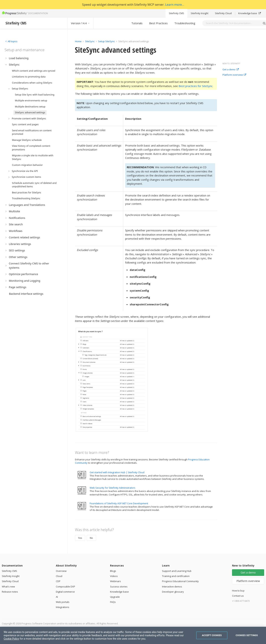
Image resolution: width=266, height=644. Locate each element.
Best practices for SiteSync (196, 86)
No (91, 538)
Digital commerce (65, 592)
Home (78, 41)
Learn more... (175, 4)
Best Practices (158, 23)
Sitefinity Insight (199, 13)
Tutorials (137, 23)
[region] (133, 635)
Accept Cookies (212, 635)
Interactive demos (172, 587)
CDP (58, 581)
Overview (61, 571)
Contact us (238, 596)
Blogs (113, 571)
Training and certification (176, 576)
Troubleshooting (185, 23)
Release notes (10, 592)
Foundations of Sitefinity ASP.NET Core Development (119, 503)
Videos (114, 576)
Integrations (63, 607)
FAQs (113, 602)
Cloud (59, 576)
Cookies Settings (247, 635)
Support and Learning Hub (177, 571)
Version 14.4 (80, 23)
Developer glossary (173, 592)
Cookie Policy (11, 639)
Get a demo (231, 70)
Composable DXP (65, 587)
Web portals (63, 602)
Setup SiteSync (106, 41)
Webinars (115, 581)
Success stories (119, 587)
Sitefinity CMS (176, 13)
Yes (80, 538)
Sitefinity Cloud (223, 13)
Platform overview (234, 75)
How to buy (238, 591)
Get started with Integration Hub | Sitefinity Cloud (117, 472)
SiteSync (90, 41)
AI (57, 597)
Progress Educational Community (180, 581)
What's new (8, 587)
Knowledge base (250, 13)
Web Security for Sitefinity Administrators (113, 488)
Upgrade (115, 597)
